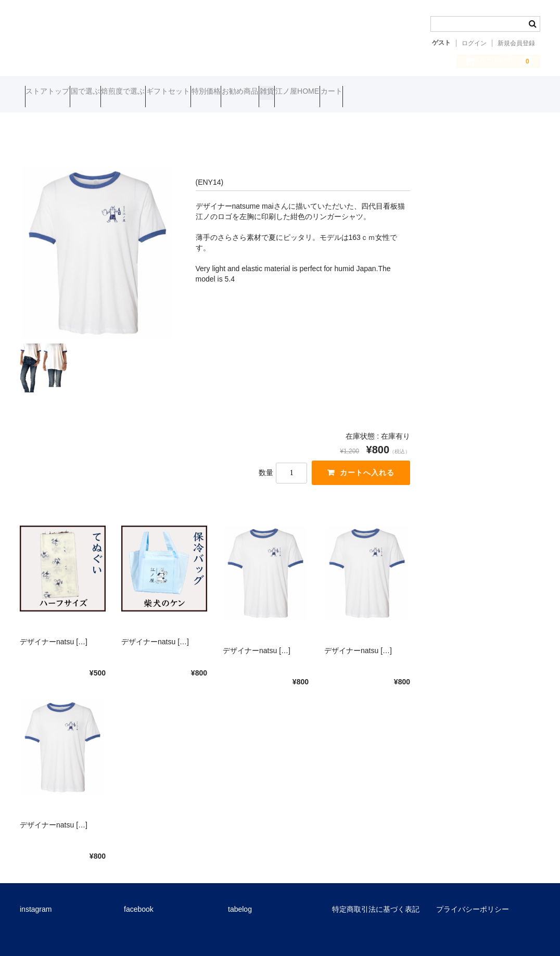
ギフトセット (233, 93)
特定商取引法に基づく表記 (376, 901)
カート (497, 93)
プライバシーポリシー (473, 901)
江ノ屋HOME (442, 93)
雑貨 (392, 93)
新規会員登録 (516, 43)
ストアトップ (53, 93)
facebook (139, 901)
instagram (36, 901)
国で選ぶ (110, 93)
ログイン (474, 43)
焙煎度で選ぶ (168, 93)
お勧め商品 (345, 93)
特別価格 (291, 93)
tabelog (240, 901)
